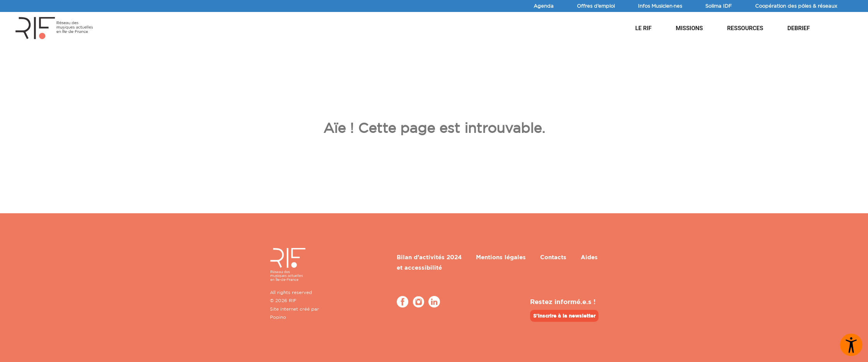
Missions (689, 28)
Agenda (544, 6)
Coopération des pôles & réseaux (796, 6)
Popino (278, 317)
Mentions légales (501, 257)
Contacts (553, 257)
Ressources (745, 28)
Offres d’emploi (596, 6)
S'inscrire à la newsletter (564, 316)
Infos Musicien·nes (660, 6)
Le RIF (643, 28)
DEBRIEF (798, 28)
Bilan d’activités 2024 (429, 257)
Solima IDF (719, 6)
